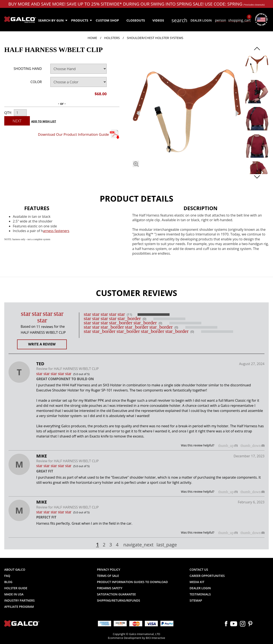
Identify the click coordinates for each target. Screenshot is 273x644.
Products (81, 20)
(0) (144, 319)
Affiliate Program (19, 607)
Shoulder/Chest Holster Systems (155, 38)
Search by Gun (53, 20)
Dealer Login (201, 20)
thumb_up (226, 446)
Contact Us (199, 570)
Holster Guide (16, 588)
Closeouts (136, 20)
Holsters (112, 38)
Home (92, 38)
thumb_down (250, 446)
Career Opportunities (207, 576)
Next (17, 121)
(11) (129, 315)
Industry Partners (20, 600)
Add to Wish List (44, 121)
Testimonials (200, 594)
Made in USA (14, 594)
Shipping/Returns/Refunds (118, 600)
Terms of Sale (108, 576)
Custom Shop (107, 20)
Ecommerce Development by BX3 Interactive (136, 638)
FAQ (7, 576)
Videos (158, 20)
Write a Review (42, 344)
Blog (8, 582)
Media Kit (197, 582)
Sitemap (196, 600)
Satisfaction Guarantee (116, 594)
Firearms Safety (110, 588)
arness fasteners (56, 231)
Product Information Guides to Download (132, 582)
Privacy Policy (108, 570)
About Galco (15, 570)
